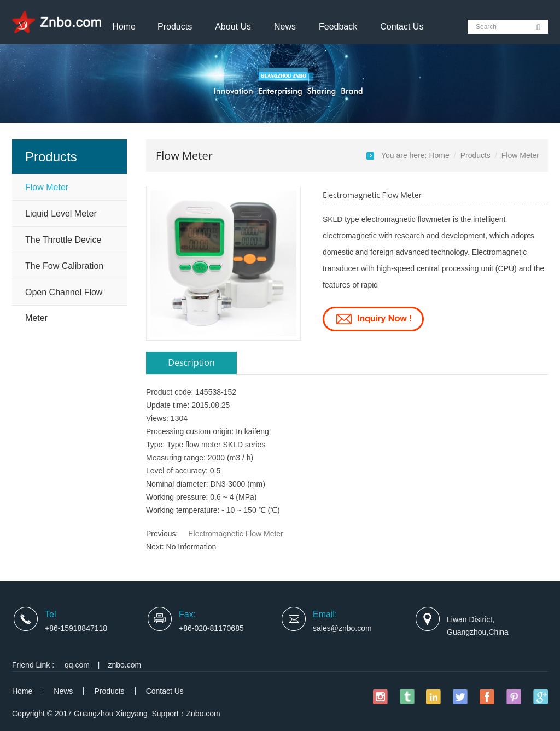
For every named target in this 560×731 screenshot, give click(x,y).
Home (124, 27)
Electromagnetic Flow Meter (236, 534)
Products (175, 27)
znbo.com (125, 665)
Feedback (338, 27)
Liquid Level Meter (61, 214)
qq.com (77, 665)
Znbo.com (203, 714)
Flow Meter (47, 187)
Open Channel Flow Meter (64, 296)
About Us (233, 27)
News (285, 27)
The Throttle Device (63, 240)
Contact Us (402, 27)
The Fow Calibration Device (64, 270)
